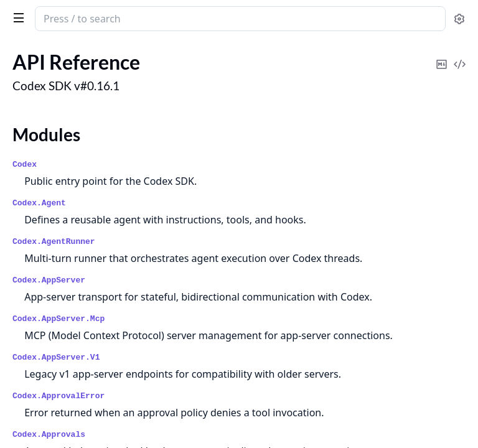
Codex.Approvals (49, 435)
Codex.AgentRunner (54, 242)
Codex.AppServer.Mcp (59, 319)
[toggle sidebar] (16, 17)
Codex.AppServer (49, 280)
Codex (25, 165)
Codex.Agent (39, 203)
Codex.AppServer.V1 (56, 357)
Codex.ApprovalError (59, 396)
